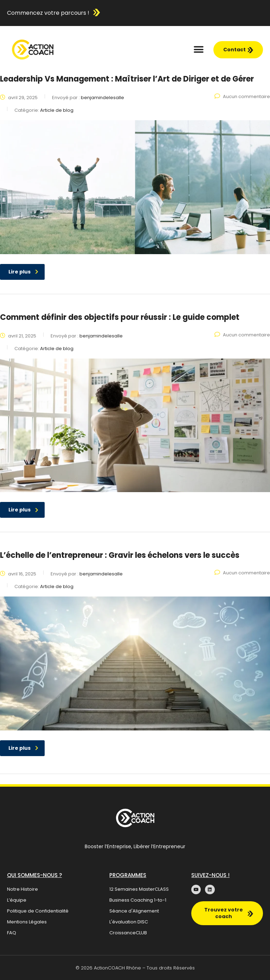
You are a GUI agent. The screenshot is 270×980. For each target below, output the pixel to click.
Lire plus (23, 272)
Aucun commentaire (242, 96)
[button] (199, 50)
